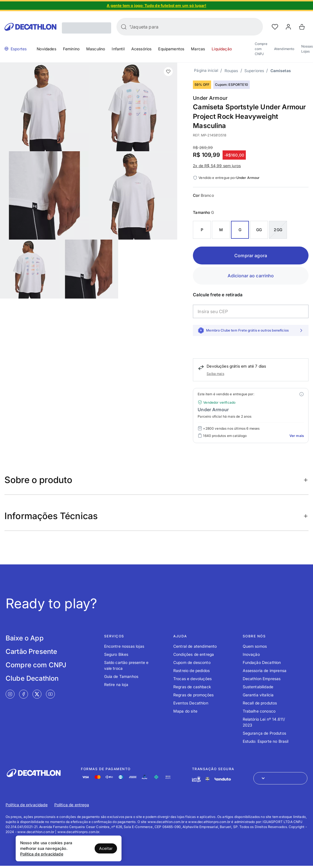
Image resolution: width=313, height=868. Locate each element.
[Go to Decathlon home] (31, 27)
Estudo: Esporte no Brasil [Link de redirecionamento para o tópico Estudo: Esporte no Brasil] (266, 741)
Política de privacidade (42, 854)
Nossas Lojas (307, 49)
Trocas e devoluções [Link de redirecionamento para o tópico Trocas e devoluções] (192, 679)
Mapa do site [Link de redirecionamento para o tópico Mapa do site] (185, 711)
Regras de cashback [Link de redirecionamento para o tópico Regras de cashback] (192, 687)
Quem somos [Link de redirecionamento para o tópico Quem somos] (255, 646)
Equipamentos (171, 49)
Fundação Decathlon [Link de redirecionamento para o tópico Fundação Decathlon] (262, 662)
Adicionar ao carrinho (251, 276)
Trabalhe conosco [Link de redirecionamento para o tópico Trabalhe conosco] (259, 711)
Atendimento (284, 49)
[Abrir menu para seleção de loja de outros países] (280, 778)
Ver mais (297, 436)
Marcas (198, 49)
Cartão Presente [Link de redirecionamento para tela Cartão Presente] (31, 651)
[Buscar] (124, 27)
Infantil (118, 49)
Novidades (46, 49)
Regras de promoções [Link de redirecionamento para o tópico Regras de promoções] (193, 695)
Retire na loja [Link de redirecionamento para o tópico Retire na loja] (116, 684)
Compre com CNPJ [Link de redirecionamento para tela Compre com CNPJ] (36, 665)
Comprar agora (251, 256)
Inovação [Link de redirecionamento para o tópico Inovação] (251, 654)
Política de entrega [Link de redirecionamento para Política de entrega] (72, 805)
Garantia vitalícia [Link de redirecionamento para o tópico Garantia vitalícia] (258, 695)
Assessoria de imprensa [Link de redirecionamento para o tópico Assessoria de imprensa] (265, 670)
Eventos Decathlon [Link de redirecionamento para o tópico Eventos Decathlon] (191, 703)
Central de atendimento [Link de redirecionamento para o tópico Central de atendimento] (195, 646)
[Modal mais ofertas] (302, 394)
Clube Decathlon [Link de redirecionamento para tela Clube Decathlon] (32, 678)
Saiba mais (215, 374)
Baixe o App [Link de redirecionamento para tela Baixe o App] (25, 638)
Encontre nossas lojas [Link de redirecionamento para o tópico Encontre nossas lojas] (124, 646)
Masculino (96, 49)
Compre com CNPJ (261, 49)
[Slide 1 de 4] (156, 6)
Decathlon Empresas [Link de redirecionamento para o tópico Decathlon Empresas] (262, 679)
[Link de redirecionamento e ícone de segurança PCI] (207, 779)
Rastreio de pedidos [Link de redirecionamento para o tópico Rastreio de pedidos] (191, 670)
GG (259, 230)
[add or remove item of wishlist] (168, 72)
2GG (278, 230)
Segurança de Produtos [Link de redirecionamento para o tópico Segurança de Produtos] (264, 733)
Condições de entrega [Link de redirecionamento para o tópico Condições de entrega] (194, 654)
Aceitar (106, 848)
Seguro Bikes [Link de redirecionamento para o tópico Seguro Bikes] (116, 654)
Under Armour (210, 98)
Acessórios (142, 49)
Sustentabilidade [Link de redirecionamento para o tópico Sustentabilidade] (258, 687)
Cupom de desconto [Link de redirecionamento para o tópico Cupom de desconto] (192, 662)
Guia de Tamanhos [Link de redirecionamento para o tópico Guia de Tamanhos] (121, 676)
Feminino (71, 49)
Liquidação (222, 49)
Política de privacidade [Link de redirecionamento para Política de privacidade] (27, 805)
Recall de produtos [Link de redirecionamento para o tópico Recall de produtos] (260, 703)
